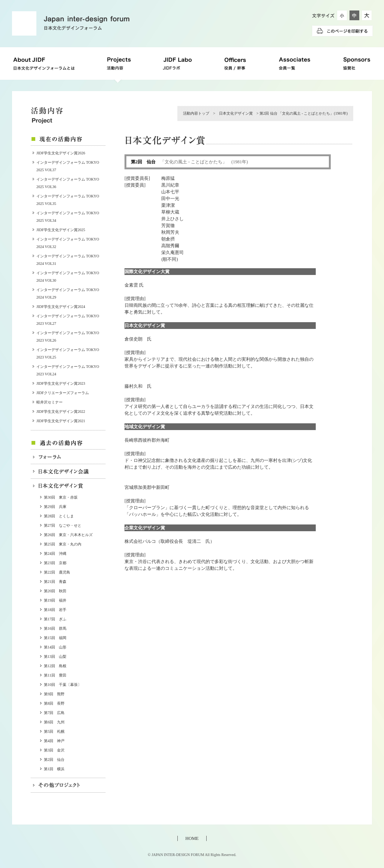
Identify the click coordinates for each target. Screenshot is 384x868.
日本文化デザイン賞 (236, 113)
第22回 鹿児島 (57, 572)
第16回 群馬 (55, 628)
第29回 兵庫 (55, 507)
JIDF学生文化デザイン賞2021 (61, 421)
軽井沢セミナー (49, 402)
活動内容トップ (196, 113)
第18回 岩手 (55, 610)
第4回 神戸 (54, 741)
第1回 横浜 (54, 769)
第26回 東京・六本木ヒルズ (68, 535)
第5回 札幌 (54, 731)
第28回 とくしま (59, 516)
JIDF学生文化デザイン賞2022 (61, 412)
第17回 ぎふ (55, 619)
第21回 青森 (55, 582)
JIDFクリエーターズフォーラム (63, 393)
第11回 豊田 (55, 675)
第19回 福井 (55, 600)
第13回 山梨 (55, 657)
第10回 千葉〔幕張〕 (63, 685)
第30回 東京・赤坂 (61, 497)
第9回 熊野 (54, 694)
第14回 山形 (55, 647)
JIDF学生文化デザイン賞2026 (61, 153)
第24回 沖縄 (55, 554)
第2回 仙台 (54, 760)
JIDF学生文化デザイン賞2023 (61, 383)
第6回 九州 (54, 722)
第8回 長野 (54, 703)
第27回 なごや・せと (63, 525)
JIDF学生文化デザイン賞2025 (61, 230)
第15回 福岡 (55, 638)
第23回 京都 (55, 563)
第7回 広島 (54, 713)
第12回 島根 (55, 666)
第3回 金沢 (54, 750)
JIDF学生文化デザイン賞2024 (61, 307)
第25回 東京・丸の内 (63, 544)
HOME (192, 838)
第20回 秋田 (55, 591)
